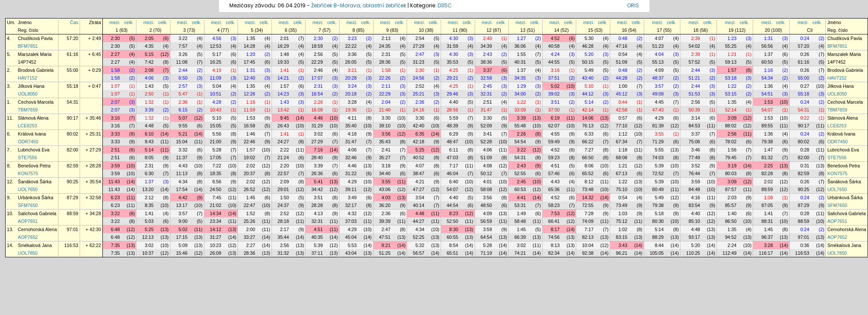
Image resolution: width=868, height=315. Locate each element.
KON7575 (28, 173)
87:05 (767, 205)
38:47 (419, 173)
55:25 (731, 46)
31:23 (419, 62)
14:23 (283, 94)
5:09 (183, 245)
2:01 (285, 38)
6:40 (454, 182)
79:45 (731, 157)
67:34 (622, 142)
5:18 (659, 213)
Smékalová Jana (35, 245)
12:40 (249, 78)
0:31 (805, 166)
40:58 (554, 46)
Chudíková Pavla (36, 38)
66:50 (588, 157)
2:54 (420, 38)
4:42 (183, 198)
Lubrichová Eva (34, 150)
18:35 (216, 173)
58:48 (520, 221)
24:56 (419, 78)
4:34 (183, 182)
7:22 (217, 166)
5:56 (217, 134)
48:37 (658, 78)
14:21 (283, 78)
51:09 (622, 62)
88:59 (73, 213)
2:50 (149, 94)
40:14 (419, 205)
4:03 (386, 198)
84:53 (694, 126)
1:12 (623, 134)
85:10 (694, 221)
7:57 (183, 46)
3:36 (352, 54)
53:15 (731, 94)
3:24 (352, 86)
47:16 (622, 46)
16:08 (317, 110)
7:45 (217, 198)
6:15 (183, 110)
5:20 (589, 54)
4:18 (352, 134)
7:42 (149, 62)
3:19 (732, 166)
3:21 (352, 70)
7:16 (318, 150)
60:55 (453, 237)
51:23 (658, 46)
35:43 (385, 142)
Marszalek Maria (35, 54)
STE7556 (28, 157)
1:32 (149, 102)
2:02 (251, 166)
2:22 (285, 150)
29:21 (453, 78)
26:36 (317, 173)
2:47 (420, 54)
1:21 (732, 54)
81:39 (658, 126)
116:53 (71, 245)
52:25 (419, 237)
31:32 (283, 253)
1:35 (251, 38)
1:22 (732, 86)
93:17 (694, 237)
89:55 (767, 126)
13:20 (148, 189)
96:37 (767, 237)
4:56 (217, 38)
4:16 (696, 198)
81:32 (767, 157)
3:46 (696, 150)
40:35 (317, 237)
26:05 (351, 62)
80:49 (658, 189)
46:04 (453, 173)
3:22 (183, 38)
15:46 (182, 253)
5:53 (352, 245)
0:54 (623, 54)
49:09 (658, 94)
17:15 (182, 237)
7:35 (116, 245)
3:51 (555, 102)
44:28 (622, 78)
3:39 (149, 110)
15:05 (216, 126)
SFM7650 (28, 205)
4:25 (454, 70)
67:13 (622, 173)
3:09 (732, 118)
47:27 (419, 189)
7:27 (589, 150)
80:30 (658, 221)
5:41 (318, 182)
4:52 (555, 38)
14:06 (588, 118)
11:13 (182, 173)
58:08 (487, 189)
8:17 (555, 229)
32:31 (487, 94)
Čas (74, 22)
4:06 (149, 78)
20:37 (249, 173)
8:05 (149, 157)
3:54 (420, 198)
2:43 (487, 54)
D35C (445, 5)
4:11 (352, 118)
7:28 (589, 213)
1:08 (768, 198)
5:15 (149, 54)
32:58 (487, 78)
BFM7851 (28, 46)
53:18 (731, 78)
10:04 (588, 245)
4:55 (555, 134)
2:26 (318, 102)
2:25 (768, 166)
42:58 (622, 110)
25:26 (249, 221)
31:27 (216, 237)
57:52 (694, 62)
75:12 (622, 221)
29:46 (453, 94)
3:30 (386, 118)
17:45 (249, 62)
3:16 (555, 70)
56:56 (767, 46)
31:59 (453, 46)
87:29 (73, 198)
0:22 (805, 118)
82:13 (588, 237)
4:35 (149, 46)
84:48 (694, 189)
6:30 (149, 173)
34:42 (317, 189)
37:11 (317, 253)
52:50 (453, 221)
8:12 (589, 182)
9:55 (183, 126)
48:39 (453, 126)
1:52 (251, 213)
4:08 (487, 166)
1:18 (623, 150)
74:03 (658, 157)
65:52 (588, 173)
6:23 (116, 198)
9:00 (183, 221)
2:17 (285, 229)
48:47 (453, 142)
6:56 (217, 182)
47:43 (658, 110)
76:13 (588, 126)
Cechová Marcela (36, 102)
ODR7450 (28, 142)
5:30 (589, 38)
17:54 (182, 189)
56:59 (487, 221)
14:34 (216, 213)
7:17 (454, 166)
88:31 (767, 221)
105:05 (657, 253)
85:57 (731, 205)
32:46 (351, 157)
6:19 (555, 118)
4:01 (487, 182)
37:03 (351, 221)
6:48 (116, 229)
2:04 (386, 102)
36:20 (385, 205)
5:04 (217, 86)
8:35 (149, 205)
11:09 (216, 78)
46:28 (588, 46)
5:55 (659, 150)
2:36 (183, 102)
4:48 (149, 126)
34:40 (385, 173)
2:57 (183, 86)
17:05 (216, 157)
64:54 (487, 237)
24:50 (216, 189)
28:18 (283, 221)
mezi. (115, 22)
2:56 (318, 54)
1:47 (768, 150)
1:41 (285, 70)
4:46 (318, 118)
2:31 (386, 54)
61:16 (73, 54)
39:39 (385, 221)
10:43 (216, 110)
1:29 (521, 86)
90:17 (73, 118)
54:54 (520, 142)
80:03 (731, 173)
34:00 (520, 94)
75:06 (694, 142)
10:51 (216, 94)
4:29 (659, 118)
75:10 (622, 189)
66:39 (520, 237)
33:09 (520, 110)
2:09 (285, 182)
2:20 (285, 166)
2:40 (487, 38)
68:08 (622, 157)
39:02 (554, 94)
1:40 (732, 213)
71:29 (658, 142)
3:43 (623, 245)
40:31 (520, 62)
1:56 (732, 150)
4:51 (555, 166)
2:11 (386, 86)
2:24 (732, 245)
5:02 (555, 86)
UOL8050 (28, 94)
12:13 (148, 237)
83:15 (622, 237)
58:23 (554, 205)
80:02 (73, 134)
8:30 (454, 229)
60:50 (767, 62)
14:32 (588, 198)
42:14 (588, 110)
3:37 (487, 70)
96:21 (622, 253)
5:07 (183, 118)
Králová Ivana (32, 134)
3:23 (352, 38)
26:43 (283, 126)
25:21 (419, 94)
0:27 (805, 86)
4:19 (217, 70)
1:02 (623, 229)
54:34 (767, 78)
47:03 (453, 157)
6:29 (454, 134)
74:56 (554, 237)
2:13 (386, 38)
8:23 (454, 213)
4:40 (454, 102)
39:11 (351, 189)
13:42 (283, 110)
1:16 (768, 70)
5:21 (183, 134)
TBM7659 (28, 110)
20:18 (351, 94)
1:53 (768, 102)
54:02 (694, 46)
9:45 (285, 118)
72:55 (588, 205)
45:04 (351, 237)
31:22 (351, 173)
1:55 (521, 54)
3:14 (696, 118)
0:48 (623, 38)
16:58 (249, 126)
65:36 (554, 189)
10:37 (148, 253)
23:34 (216, 221)
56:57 (419, 253)
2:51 (487, 102)
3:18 (386, 166)
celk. (129, 22)
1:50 (285, 198)
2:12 (149, 198)
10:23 (216, 245)
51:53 (694, 94)
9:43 (149, 142)
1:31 (768, 38)
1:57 (732, 70)
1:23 (732, 38)
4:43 (183, 166)
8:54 (454, 245)
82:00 (73, 150)
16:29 (283, 46)
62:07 (554, 126)
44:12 (588, 94)
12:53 (216, 46)
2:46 (318, 70)
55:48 (520, 126)
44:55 (554, 62)
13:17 (182, 205)
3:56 (386, 134)
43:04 (351, 253)
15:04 (182, 142)
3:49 (352, 198)
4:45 (659, 102)
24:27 (283, 142)
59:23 (554, 157)
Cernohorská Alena (38, 229)
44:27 (419, 221)
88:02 (731, 126)
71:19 (487, 253)
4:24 (555, 54)
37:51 (554, 78)
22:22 (351, 46)
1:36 (768, 86)
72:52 (658, 173)
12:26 (249, 94)
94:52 (731, 237)
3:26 (183, 54)
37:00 (554, 110)
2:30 (116, 38)
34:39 (487, 46)
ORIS (633, 5)
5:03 (149, 221)
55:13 (658, 62)
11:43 (114, 182)
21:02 (216, 205)
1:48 (285, 54)
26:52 (249, 189)
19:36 (351, 110)
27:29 (419, 46)
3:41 (487, 134)
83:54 (694, 205)
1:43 (149, 86)
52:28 (487, 142)
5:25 (420, 150)
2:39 (696, 38)
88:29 (658, 237)
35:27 (385, 157)
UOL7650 (28, 189)
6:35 (420, 134)
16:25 (216, 62)
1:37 (768, 54)
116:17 (766, 253)
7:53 (555, 213)
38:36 (487, 62)
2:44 (183, 70)
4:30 (454, 38)
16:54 (317, 94)
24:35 (385, 46)
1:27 (521, 38)
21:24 (283, 157)
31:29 (317, 126)
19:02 (249, 157)
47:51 (385, 237)
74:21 (520, 253)
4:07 (659, 38)
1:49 (521, 213)
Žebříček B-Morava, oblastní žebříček (359, 5)
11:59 (249, 110)
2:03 (732, 198)
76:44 (694, 173)
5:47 (183, 94)
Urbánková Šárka (36, 198)
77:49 (694, 157)
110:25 (693, 253)
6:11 (454, 150)
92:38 (588, 253)
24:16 (419, 110)
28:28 (317, 205)
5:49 (589, 70)
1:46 (251, 134)
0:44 (623, 102)
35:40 (351, 126)
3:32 (183, 150)
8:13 (555, 245)
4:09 (659, 70)
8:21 (386, 245)
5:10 (589, 86)
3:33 (116, 134)
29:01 (283, 189)
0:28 (805, 150)
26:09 (216, 253)
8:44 (659, 245)
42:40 (419, 126)
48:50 (487, 205)
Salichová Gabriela (37, 213)
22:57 (283, 173)
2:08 (149, 70)
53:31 (520, 205)
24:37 (283, 205)
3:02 (318, 134)
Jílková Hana (31, 86)
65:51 (453, 253)
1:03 (623, 213)
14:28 (249, 46)
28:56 (453, 110)
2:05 (149, 38)
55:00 (73, 70)
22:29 (317, 62)
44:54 (453, 205)
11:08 (182, 62)
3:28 (352, 102)
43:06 (385, 189)
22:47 (249, 205)
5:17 (217, 54)
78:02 (731, 142)
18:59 (317, 46)
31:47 (487, 110)
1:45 (251, 198)
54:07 (767, 110)
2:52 (420, 86)
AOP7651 (28, 221)
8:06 (589, 166)
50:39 (694, 110)
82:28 (767, 173)
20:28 (351, 78)
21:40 (385, 110)
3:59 (116, 166)
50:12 (487, 173)
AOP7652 (28, 237)
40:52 (419, 157)
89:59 (767, 189)
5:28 (217, 150)
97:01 (73, 229)
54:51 (767, 94)
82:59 (73, 166)
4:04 (659, 54)
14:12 (216, 229)
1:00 (623, 86)
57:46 (554, 173)
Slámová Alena (33, 118)
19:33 (283, 62)
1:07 (116, 86)
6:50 (183, 78)
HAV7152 (28, 78)
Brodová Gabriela (36, 70)
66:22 (588, 142)
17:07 (317, 78)
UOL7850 (28, 253)
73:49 (622, 205)
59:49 (554, 142)
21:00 (216, 142)
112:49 (730, 253)
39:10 (385, 126)
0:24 (805, 38)
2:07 (116, 102)
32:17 (351, 205)
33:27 (249, 237)
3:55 (659, 134)
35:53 (453, 62)
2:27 (116, 54)
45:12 (622, 94)
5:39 (659, 166)
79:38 (767, 142)
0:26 (805, 54)
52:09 (487, 126)
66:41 (554, 221)
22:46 (249, 142)
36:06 (520, 46)
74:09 (588, 221)
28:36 (385, 62)
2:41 (386, 150)
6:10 (149, 134)
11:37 (182, 157)
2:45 (487, 86)
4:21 (420, 182)
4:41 (521, 198)
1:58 (116, 70)
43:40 (588, 78)
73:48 (588, 189)
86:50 (731, 221)
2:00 (251, 229)
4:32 (352, 213)
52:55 (520, 173)
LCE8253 (28, 126)
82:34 (554, 253)
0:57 (623, 118)
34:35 (520, 78)
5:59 (454, 118)
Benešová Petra (34, 166)
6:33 (589, 134)
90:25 (73, 182)
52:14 (731, 110)
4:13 (318, 213)
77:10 (622, 126)
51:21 (694, 78)
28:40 (317, 157)
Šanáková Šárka (35, 182)
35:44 (283, 237)
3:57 (659, 86)
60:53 (520, 189)
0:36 (805, 245)
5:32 (420, 245)
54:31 (73, 102)
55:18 (73, 86)
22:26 (385, 78)
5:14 (589, 102)
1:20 (251, 54)
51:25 (385, 253)
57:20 (73, 38)
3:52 (696, 166)
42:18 (419, 142)
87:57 (731, 189)
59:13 (731, 62)
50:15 (588, 62)
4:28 (217, 102)
